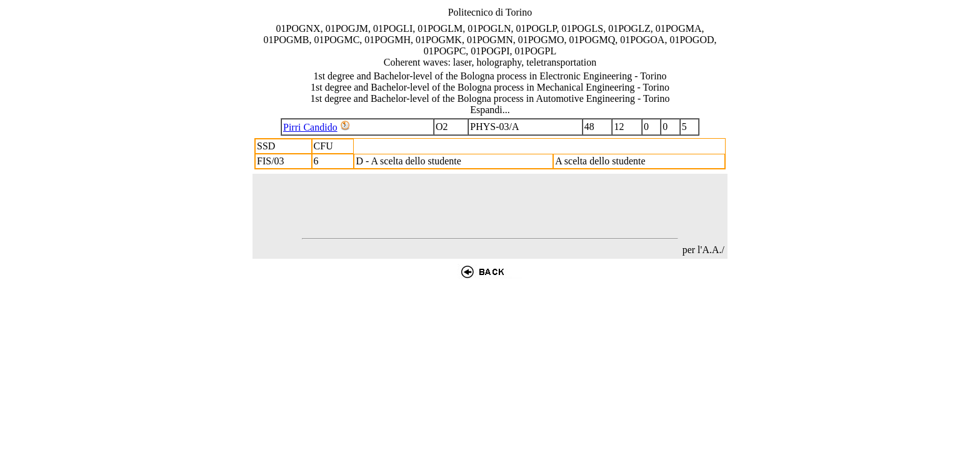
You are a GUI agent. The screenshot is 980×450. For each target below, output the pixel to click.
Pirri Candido (310, 127)
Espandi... (490, 110)
